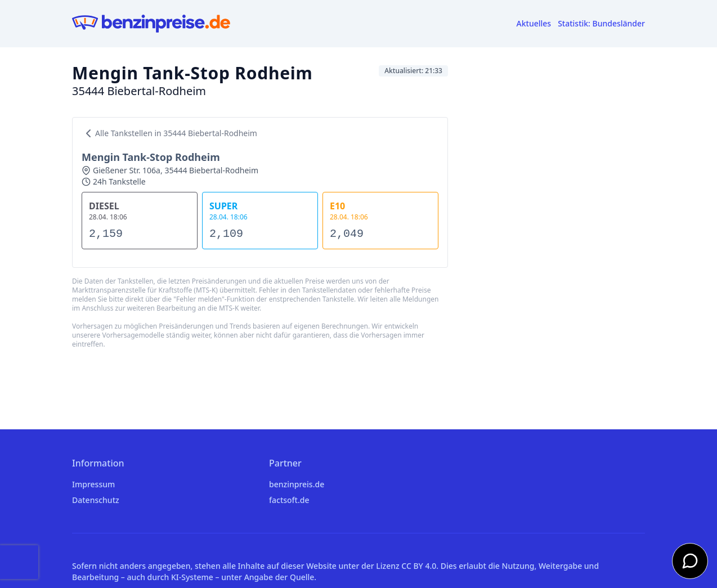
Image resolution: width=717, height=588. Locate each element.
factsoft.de (289, 500)
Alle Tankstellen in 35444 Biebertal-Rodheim (169, 133)
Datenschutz (96, 500)
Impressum (93, 484)
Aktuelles (534, 23)
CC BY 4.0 (419, 566)
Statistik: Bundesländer (601, 23)
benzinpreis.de (297, 484)
